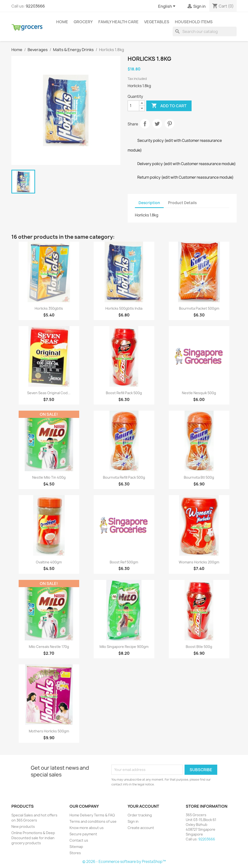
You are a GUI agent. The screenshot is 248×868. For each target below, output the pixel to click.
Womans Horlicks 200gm (199, 562)
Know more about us (87, 828)
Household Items (194, 22)
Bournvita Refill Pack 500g (124, 477)
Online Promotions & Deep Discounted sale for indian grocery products (33, 838)
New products (23, 826)
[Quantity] (133, 106)
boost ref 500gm (124, 562)
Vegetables (157, 22)
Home (62, 22)
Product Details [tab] (182, 203)
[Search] (205, 31)
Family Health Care (118, 22)
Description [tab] (149, 203)
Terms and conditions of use (93, 821)
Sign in (133, 821)
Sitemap (76, 847)
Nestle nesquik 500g (199, 393)
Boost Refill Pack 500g (124, 393)
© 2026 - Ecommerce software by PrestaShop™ (124, 862)
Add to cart (169, 106)
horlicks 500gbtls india (124, 308)
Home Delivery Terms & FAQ (92, 815)
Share (145, 124)
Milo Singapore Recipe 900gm (124, 647)
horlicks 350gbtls (49, 308)
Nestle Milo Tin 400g (49, 477)
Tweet (157, 124)
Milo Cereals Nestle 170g (49, 647)
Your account (143, 806)
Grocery (83, 22)
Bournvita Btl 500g (199, 477)
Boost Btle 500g (199, 647)
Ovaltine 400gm (49, 562)
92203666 (35, 6)
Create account (141, 828)
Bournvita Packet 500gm (199, 308)
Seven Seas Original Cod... (49, 393)
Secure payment (83, 834)
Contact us (79, 840)
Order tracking (140, 815)
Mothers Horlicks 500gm (49, 731)
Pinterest (170, 124)
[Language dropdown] (168, 7)
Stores (75, 853)
